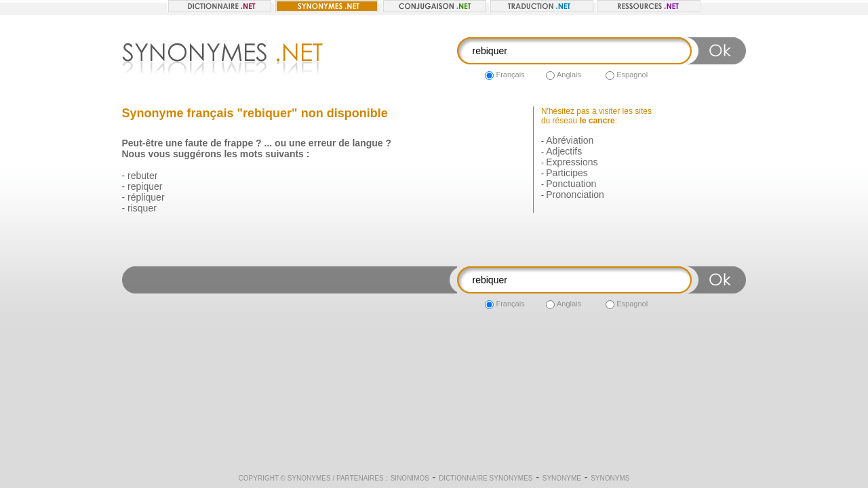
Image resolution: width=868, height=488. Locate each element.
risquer (142, 208)
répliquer (146, 197)
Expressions (572, 162)
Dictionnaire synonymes (486, 478)
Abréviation (570, 140)
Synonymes (309, 478)
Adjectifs (564, 151)
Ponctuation (571, 184)
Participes (567, 173)
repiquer (145, 186)
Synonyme (562, 478)
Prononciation (575, 195)
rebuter (142, 176)
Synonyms (610, 478)
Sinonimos (410, 478)
